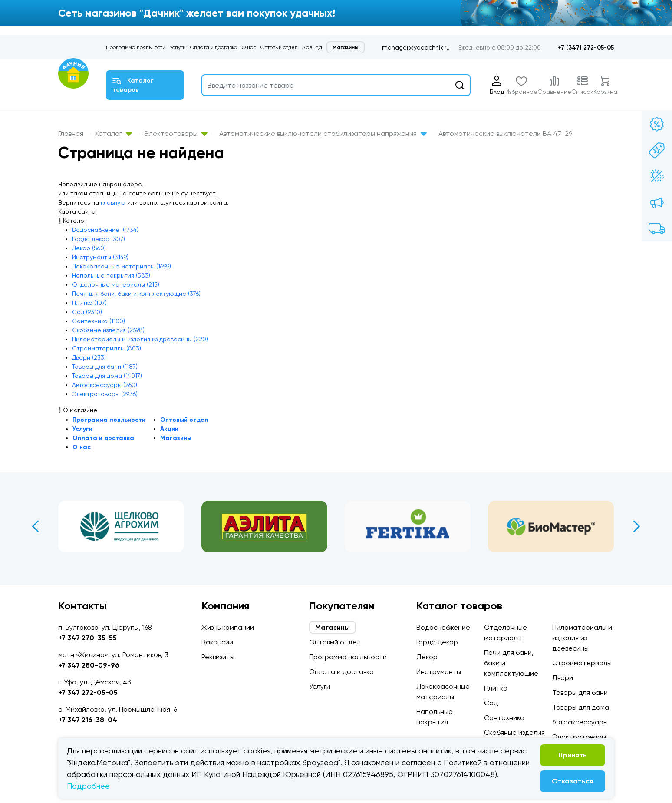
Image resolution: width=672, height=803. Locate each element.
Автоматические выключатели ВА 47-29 (505, 134)
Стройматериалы (582, 663)
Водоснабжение (443, 627)
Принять (573, 755)
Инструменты (439, 672)
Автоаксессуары (580, 722)
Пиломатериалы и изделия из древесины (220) (140, 339)
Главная (71, 134)
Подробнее (88, 786)
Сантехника (504, 718)
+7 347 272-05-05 (88, 692)
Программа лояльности (136, 47)
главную (113, 202)
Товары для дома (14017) (107, 376)
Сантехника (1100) (99, 321)
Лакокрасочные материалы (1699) (122, 266)
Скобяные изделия (514, 732)
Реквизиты (218, 657)
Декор (427, 657)
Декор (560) (89, 248)
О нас (249, 47)
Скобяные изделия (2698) (108, 330)
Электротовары (176, 134)
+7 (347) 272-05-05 (586, 48)
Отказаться (573, 781)
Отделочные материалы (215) (116, 284)
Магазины (346, 47)
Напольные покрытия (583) (111, 275)
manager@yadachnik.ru (416, 47)
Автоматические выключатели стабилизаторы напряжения (323, 134)
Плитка (496, 688)
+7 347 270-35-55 (87, 638)
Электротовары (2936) (105, 394)
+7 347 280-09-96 (89, 665)
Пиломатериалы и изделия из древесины (582, 638)
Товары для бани (580, 692)
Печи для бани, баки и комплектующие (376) (136, 294)
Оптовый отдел (279, 47)
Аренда (312, 47)
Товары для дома (581, 707)
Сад (491, 703)
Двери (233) (89, 357)
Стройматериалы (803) (107, 348)
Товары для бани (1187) (105, 367)
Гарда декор (437, 642)
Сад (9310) (87, 312)
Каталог (114, 134)
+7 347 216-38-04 (88, 720)
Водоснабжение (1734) (105, 230)
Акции (169, 429)
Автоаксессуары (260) (105, 385)
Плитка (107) (89, 303)
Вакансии (217, 642)
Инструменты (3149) (100, 257)
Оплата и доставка (214, 47)
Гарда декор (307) (99, 239)
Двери (563, 678)
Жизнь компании (228, 627)
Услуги (178, 47)
